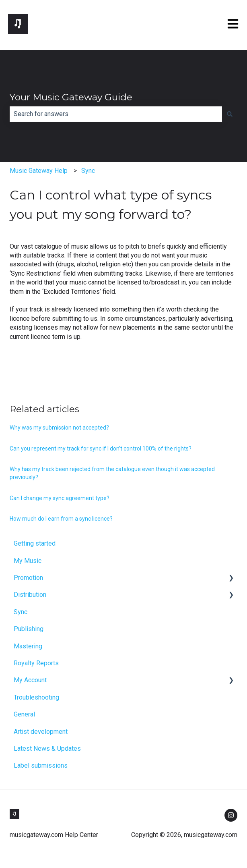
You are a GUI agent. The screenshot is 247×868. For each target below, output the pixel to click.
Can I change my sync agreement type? (60, 498)
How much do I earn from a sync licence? (61, 519)
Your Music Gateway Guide (71, 97)
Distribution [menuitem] (30, 595)
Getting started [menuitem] (35, 543)
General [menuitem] (24, 714)
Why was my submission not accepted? (59, 428)
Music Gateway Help (39, 171)
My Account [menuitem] (30, 680)
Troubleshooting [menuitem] (36, 697)
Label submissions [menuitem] (41, 765)
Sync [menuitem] (21, 612)
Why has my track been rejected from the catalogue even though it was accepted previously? (112, 473)
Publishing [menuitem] (29, 629)
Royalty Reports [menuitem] (36, 663)
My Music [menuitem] (28, 561)
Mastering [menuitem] (28, 646)
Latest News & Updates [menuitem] (47, 749)
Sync (88, 171)
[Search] (230, 114)
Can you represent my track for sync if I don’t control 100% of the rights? (101, 449)
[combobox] (116, 114)
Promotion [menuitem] (28, 578)
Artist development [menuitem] (41, 732)
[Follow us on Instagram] (231, 815)
